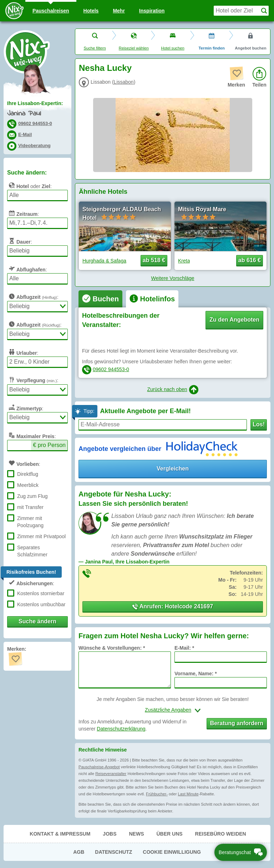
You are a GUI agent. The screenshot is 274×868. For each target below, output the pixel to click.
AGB (79, 852)
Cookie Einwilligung (172, 852)
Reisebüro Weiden (221, 834)
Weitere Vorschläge (172, 278)
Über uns (169, 834)
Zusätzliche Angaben (168, 710)
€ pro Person (49, 445)
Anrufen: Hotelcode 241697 (173, 606)
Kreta (184, 261)
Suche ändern (37, 621)
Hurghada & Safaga (104, 261)
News (136, 834)
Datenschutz (113, 852)
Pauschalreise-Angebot (99, 767)
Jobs (110, 834)
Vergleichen (173, 469)
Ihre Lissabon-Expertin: (35, 103)
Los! (259, 424)
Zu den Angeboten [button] (234, 320)
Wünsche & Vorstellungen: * (112, 648)
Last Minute (188, 794)
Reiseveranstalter (111, 774)
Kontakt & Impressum (60, 834)
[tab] (100, 299)
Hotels (91, 11)
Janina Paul (24, 114)
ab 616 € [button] (250, 260)
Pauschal (51, 11)
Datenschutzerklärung (121, 729)
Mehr (119, 11)
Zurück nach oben (172, 390)
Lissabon (124, 82)
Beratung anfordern (237, 723)
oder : (29, 185)
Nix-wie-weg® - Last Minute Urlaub (27, 52)
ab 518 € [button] (154, 260)
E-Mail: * (184, 648)
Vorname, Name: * (196, 674)
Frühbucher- (157, 794)
